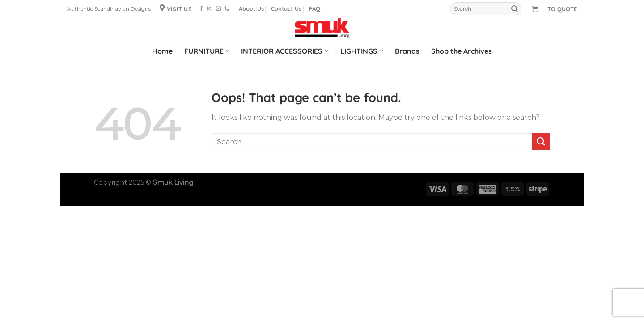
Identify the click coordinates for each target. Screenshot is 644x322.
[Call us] (227, 9)
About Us (251, 8)
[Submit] (514, 9)
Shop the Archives (462, 51)
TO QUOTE (562, 9)
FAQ (315, 8)
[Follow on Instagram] (210, 9)
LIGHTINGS (362, 51)
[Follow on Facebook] (201, 9)
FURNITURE (207, 51)
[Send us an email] (218, 9)
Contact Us (286, 8)
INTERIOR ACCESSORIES (285, 51)
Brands (407, 51)
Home (162, 51)
